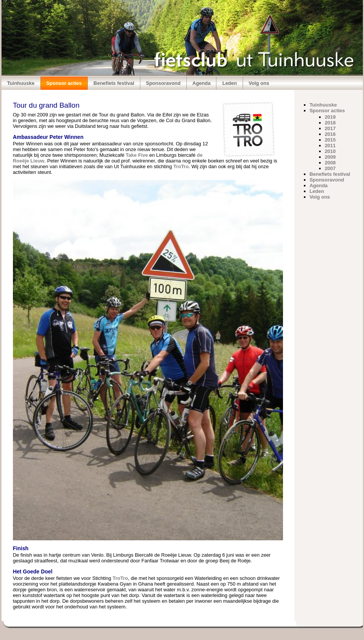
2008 (330, 163)
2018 (330, 123)
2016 (330, 134)
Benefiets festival (114, 83)
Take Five (137, 155)
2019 (330, 117)
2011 (330, 146)
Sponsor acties (64, 83)
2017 (330, 128)
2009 (330, 157)
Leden (229, 83)
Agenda (202, 83)
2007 (330, 168)
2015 (330, 140)
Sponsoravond (163, 83)
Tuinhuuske (21, 83)
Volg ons (259, 83)
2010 (330, 151)
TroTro (181, 166)
